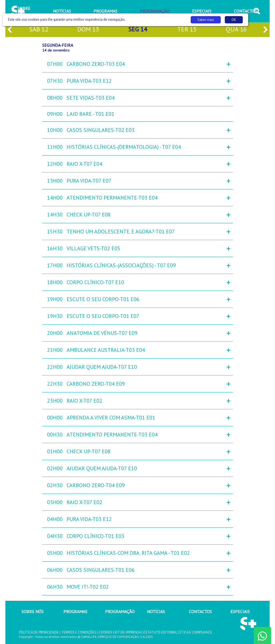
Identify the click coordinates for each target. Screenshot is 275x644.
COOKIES (105, 632)
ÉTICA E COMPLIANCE (196, 632)
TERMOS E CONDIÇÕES (79, 632)
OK (234, 20)
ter (187, 30)
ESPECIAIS (240, 612)
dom (88, 30)
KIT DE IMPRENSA (128, 632)
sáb (39, 30)
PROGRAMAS (75, 612)
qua (236, 30)
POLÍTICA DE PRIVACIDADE (39, 632)
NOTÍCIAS (156, 612)
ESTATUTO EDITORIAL (160, 632)
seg (138, 30)
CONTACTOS (200, 612)
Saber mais (206, 20)
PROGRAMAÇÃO (120, 612)
